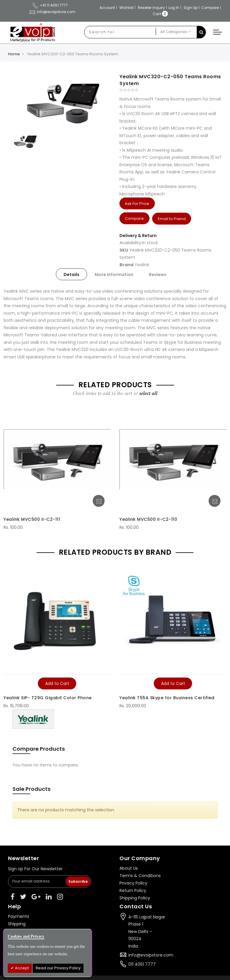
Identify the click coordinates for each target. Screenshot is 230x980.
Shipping (17, 923)
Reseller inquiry (151, 8)
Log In (174, 8)
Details (71, 275)
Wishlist (126, 8)
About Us (129, 868)
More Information (114, 275)
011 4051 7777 (142, 964)
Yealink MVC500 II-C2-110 (148, 519)
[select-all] (148, 393)
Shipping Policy (135, 898)
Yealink (142, 264)
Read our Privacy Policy (58, 968)
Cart (157, 14)
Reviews (158, 275)
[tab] (71, 274)
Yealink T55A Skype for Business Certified (167, 697)
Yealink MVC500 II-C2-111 (32, 519)
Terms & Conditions (140, 875)
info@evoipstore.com (151, 955)
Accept (21, 968)
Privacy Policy (133, 883)
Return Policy (133, 890)
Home (14, 54)
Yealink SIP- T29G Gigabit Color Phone (48, 697)
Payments (19, 916)
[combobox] (120, 32)
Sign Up (191, 8)
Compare (210, 8)
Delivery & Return (138, 235)
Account (107, 8)
